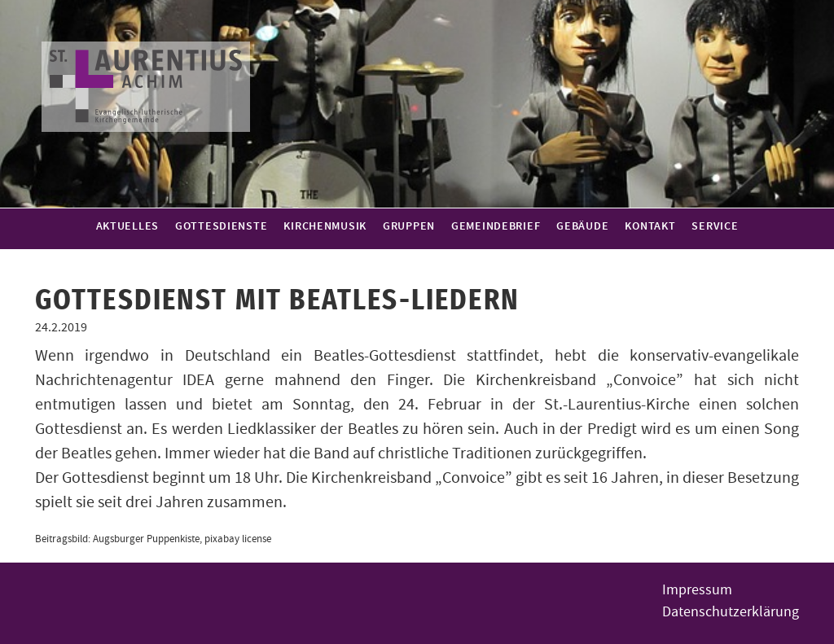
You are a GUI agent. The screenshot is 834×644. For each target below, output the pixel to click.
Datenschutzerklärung (731, 612)
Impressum (697, 590)
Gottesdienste (221, 226)
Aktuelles (127, 226)
